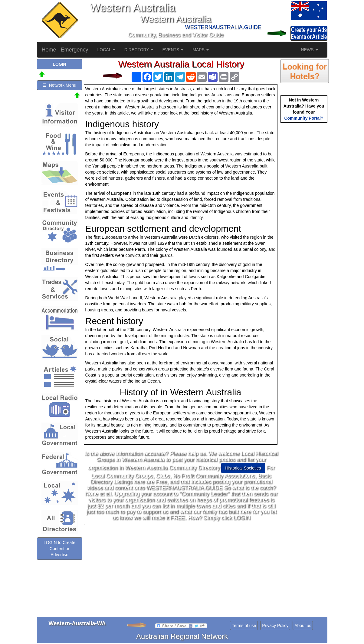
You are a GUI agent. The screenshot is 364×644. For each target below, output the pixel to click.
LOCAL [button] (106, 50)
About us (303, 626)
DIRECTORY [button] (139, 50)
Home (49, 50)
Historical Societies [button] (243, 468)
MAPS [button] (201, 50)
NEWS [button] (310, 50)
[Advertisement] (181, 571)
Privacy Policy (275, 626)
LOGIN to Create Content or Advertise (59, 549)
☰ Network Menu (59, 85)
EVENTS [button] (173, 50)
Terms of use (244, 626)
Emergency (75, 50)
